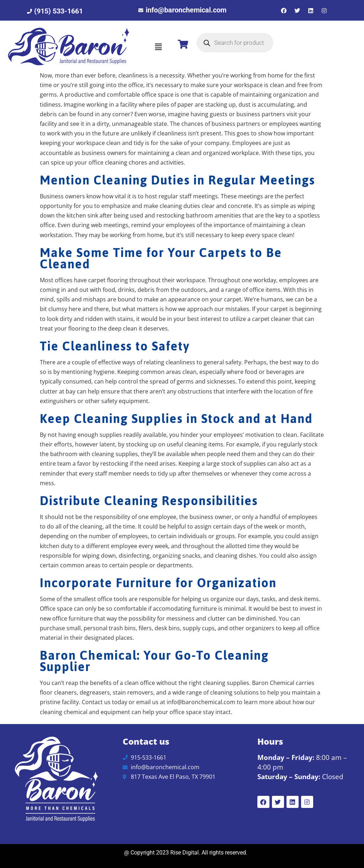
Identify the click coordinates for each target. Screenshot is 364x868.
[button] (158, 47)
